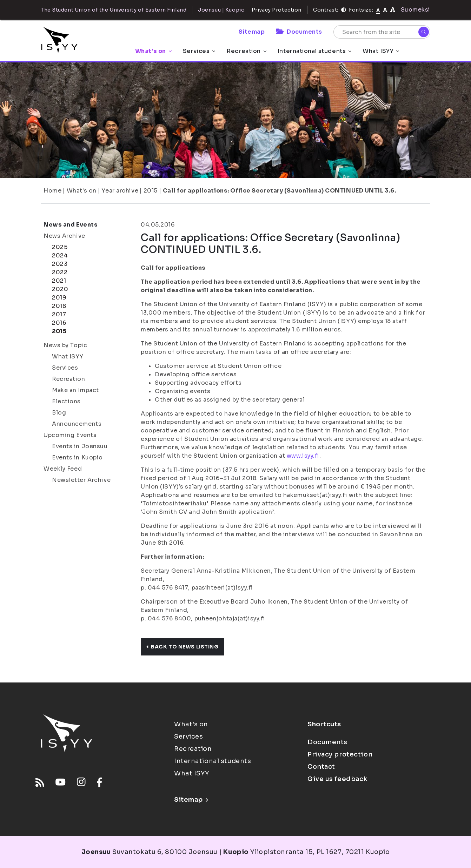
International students (314, 51)
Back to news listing (182, 647)
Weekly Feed (63, 469)
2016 (59, 323)
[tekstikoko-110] (385, 10)
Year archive (120, 191)
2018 (59, 306)
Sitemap (252, 32)
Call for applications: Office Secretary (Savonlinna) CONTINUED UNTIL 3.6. (280, 191)
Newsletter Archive (81, 480)
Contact (321, 767)
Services (199, 51)
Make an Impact (75, 390)
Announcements (77, 424)
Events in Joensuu (80, 446)
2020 (60, 289)
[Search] (424, 32)
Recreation (246, 51)
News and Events (71, 225)
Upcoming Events (70, 435)
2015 (151, 191)
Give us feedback (337, 779)
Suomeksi (416, 10)
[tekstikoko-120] (393, 10)
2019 (59, 298)
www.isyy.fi (303, 456)
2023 (60, 264)
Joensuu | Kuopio (221, 10)
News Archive (64, 236)
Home (52, 191)
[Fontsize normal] (378, 10)
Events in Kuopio (77, 457)
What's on (153, 51)
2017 (59, 314)
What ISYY (381, 51)
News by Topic (65, 345)
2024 (60, 255)
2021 (59, 281)
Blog (59, 413)
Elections (66, 401)
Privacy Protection (277, 10)
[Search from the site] (382, 32)
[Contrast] (344, 10)
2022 (60, 272)
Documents (299, 32)
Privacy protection (340, 754)
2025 (60, 247)
